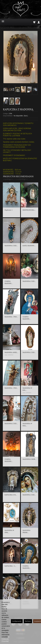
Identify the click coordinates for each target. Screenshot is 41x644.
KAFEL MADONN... (29, 246)
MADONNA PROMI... (26, 531)
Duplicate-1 (9, 210)
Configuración (17, 621)
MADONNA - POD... (11, 317)
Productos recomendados (18, 176)
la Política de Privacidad (6, 639)
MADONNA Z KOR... (29, 459)
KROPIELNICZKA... (29, 210)
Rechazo (28, 621)
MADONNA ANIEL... (11, 352)
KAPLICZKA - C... (10, 566)
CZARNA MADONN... (9, 282)
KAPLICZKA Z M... (11, 495)
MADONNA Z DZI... (11, 246)
